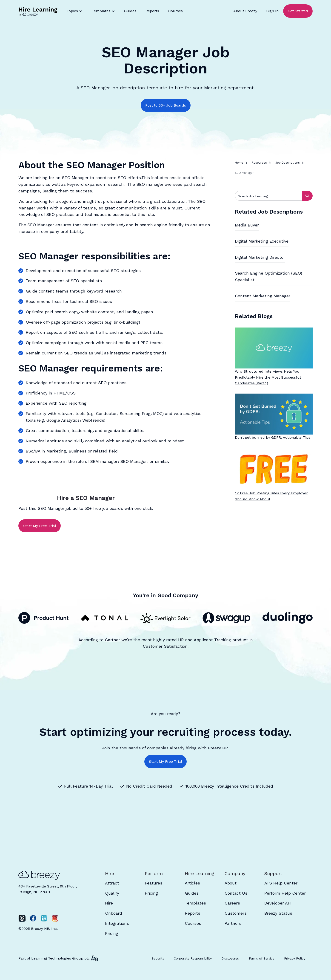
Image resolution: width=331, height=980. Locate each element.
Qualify (112, 893)
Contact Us (236, 893)
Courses (175, 11)
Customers (236, 913)
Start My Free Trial (40, 526)
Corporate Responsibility (193, 958)
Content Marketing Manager (263, 296)
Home (239, 163)
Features (154, 883)
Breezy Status (278, 913)
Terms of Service (261, 958)
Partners (233, 923)
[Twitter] (22, 918)
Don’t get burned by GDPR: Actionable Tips (273, 437)
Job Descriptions (288, 163)
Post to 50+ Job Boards (166, 105)
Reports (152, 11)
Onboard (114, 913)
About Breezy (245, 11)
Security (158, 958)
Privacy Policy (295, 958)
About (231, 883)
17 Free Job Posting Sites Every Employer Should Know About (271, 496)
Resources (259, 163)
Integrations (117, 923)
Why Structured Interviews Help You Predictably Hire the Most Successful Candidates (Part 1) (268, 377)
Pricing (112, 933)
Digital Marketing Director (260, 257)
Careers (232, 903)
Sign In (273, 11)
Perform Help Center (285, 893)
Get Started (298, 11)
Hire (109, 903)
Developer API (278, 903)
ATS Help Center (281, 883)
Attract (112, 883)
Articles (192, 883)
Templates (195, 903)
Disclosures (230, 958)
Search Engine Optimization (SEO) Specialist (268, 276)
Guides (130, 11)
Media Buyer (247, 225)
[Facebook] (33, 918)
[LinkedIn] (44, 918)
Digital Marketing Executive (262, 241)
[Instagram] (55, 918)
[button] (75, 11)
